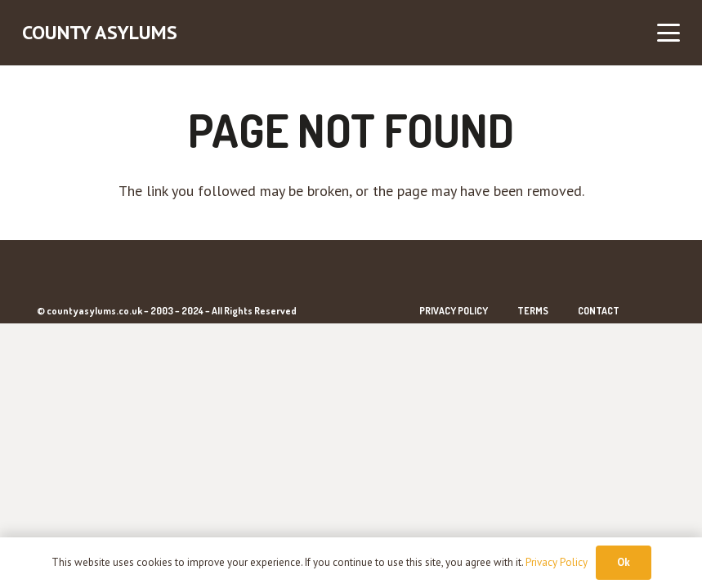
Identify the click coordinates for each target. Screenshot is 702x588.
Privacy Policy (454, 311)
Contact (599, 311)
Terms (533, 311)
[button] (669, 33)
